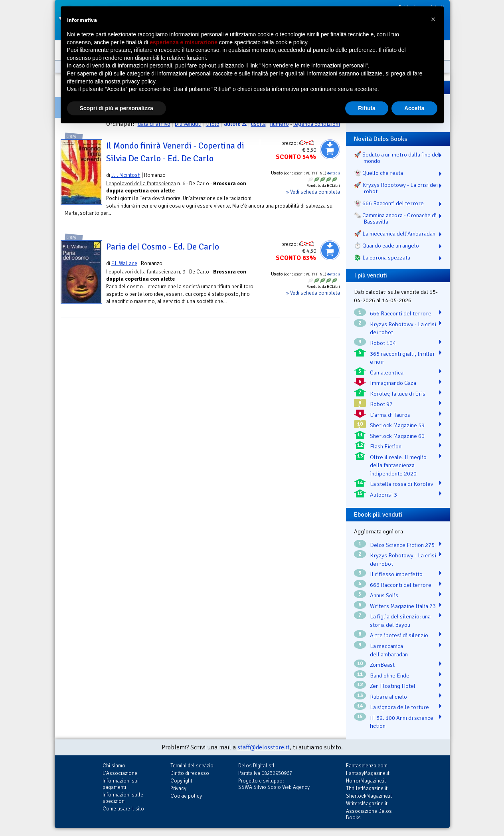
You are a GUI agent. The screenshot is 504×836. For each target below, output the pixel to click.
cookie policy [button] (291, 42)
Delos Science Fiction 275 (402, 545)
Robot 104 (383, 343)
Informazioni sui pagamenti (121, 784)
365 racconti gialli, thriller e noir (402, 358)
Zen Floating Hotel (393, 686)
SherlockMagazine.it (369, 796)
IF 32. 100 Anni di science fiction (402, 722)
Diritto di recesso (190, 773)
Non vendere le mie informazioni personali (313, 65)
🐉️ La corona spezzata (382, 258)
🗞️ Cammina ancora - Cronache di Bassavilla (395, 218)
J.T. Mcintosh (126, 175)
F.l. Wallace (124, 263)
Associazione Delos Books (369, 814)
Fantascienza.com (367, 766)
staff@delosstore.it (264, 747)
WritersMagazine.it (367, 803)
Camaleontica (387, 372)
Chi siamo (114, 766)
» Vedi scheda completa (313, 192)
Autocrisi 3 (383, 495)
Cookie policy (186, 796)
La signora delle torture (399, 707)
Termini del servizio (192, 766)
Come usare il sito (123, 809)
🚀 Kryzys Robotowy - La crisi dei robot (396, 188)
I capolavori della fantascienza (141, 183)
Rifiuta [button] (367, 108)
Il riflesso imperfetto (396, 574)
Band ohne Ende (390, 676)
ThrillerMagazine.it (367, 788)
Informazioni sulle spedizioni (123, 798)
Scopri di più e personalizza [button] (117, 108)
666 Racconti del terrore (401, 313)
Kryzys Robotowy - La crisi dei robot (403, 328)
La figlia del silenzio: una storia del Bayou (400, 621)
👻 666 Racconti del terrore (389, 203)
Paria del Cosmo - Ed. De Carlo (163, 247)
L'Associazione (120, 773)
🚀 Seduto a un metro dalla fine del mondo (397, 158)
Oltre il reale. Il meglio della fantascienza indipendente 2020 (398, 465)
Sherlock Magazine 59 (397, 425)
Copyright (181, 781)
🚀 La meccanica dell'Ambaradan (395, 234)
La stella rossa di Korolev (401, 484)
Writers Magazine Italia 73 (403, 606)
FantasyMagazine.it (368, 773)
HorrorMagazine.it (366, 781)
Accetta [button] (414, 108)
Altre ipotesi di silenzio (399, 635)
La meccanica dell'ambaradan (389, 650)
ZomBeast (382, 665)
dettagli (334, 173)
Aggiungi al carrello (330, 149)
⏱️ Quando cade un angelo (386, 246)
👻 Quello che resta (378, 173)
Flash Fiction (386, 446)
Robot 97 (381, 404)
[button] (433, 19)
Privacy (178, 788)
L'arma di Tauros (390, 415)
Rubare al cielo (388, 697)
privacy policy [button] (139, 81)
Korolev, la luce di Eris (398, 394)
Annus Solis (384, 595)
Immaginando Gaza (393, 383)
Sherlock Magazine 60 (397, 436)
